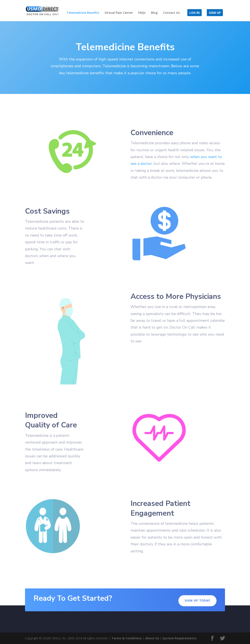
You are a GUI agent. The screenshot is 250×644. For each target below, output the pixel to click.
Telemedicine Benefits (83, 13)
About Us (152, 638)
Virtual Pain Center (119, 13)
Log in (194, 13)
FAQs (142, 13)
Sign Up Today (197, 601)
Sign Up (215, 13)
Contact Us (171, 13)
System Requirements (179, 638)
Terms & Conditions (127, 638)
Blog (154, 13)
